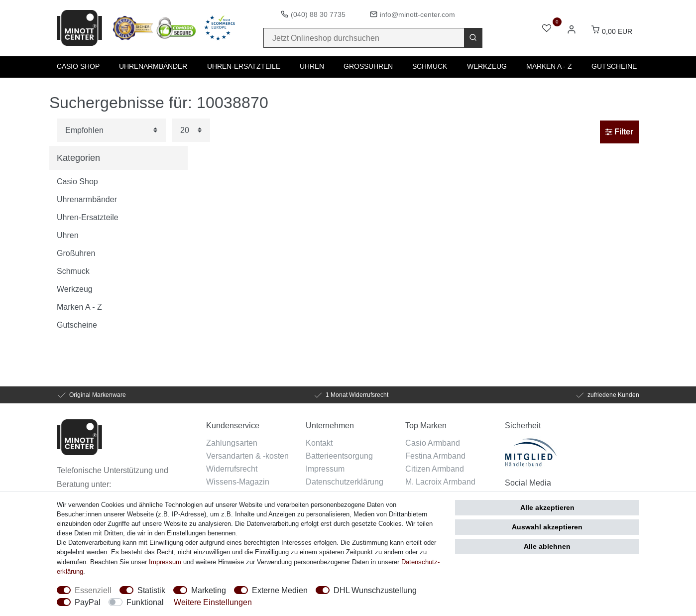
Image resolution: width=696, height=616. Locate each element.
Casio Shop (78, 66)
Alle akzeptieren (547, 507)
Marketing (209, 590)
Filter (619, 132)
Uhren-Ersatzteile (244, 66)
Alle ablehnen (547, 546)
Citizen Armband (435, 469)
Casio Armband (433, 443)
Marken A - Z (549, 66)
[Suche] (473, 38)
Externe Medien (280, 590)
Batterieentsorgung (339, 456)
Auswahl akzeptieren (547, 527)
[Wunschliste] (547, 29)
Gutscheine (614, 66)
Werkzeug (487, 66)
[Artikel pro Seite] (191, 130)
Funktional (145, 602)
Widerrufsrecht (232, 469)
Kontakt (319, 443)
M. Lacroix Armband (440, 482)
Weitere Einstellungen (213, 602)
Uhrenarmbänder (153, 66)
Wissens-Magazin (238, 482)
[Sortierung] (111, 130)
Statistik (151, 590)
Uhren (312, 66)
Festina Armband (435, 456)
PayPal (88, 602)
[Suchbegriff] (364, 38)
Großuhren (368, 66)
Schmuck (430, 66)
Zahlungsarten (232, 443)
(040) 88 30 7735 (318, 14)
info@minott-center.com (417, 14)
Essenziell (93, 590)
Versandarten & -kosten (247, 456)
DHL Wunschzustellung (375, 590)
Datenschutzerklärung (345, 482)
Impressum (325, 469)
